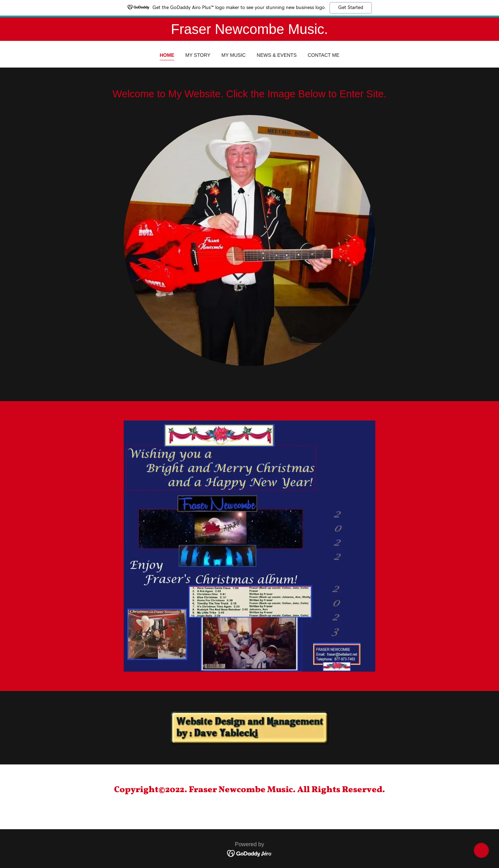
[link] (250, 853)
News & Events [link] (277, 55)
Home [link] (167, 55)
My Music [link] (234, 55)
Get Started (351, 8)
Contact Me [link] (323, 55)
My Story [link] (198, 55)
